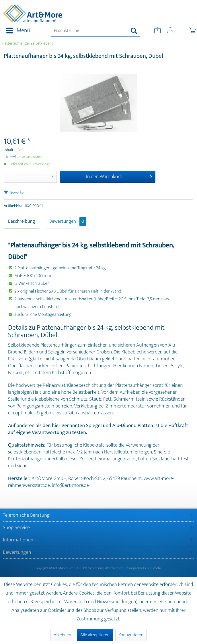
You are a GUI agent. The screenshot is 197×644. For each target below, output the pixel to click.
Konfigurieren (131, 635)
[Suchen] (134, 31)
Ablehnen (62, 635)
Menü (18, 31)
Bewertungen (68, 222)
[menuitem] (16, 31)
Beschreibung (22, 222)
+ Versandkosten (30, 157)
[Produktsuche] (96, 31)
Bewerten (15, 193)
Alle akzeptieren (95, 635)
